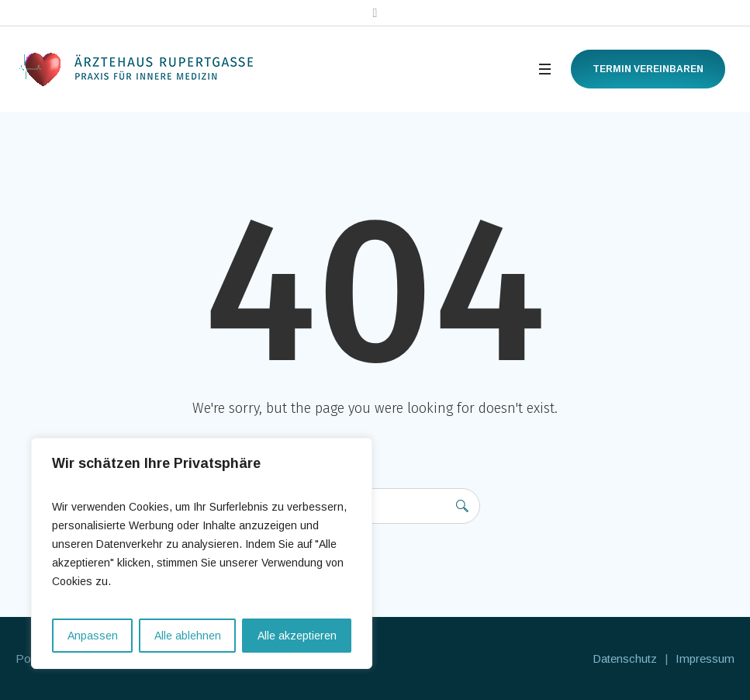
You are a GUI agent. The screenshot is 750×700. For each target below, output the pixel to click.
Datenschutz (625, 658)
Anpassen (93, 636)
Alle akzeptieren (297, 636)
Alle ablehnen (188, 636)
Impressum (705, 658)
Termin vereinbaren (648, 69)
